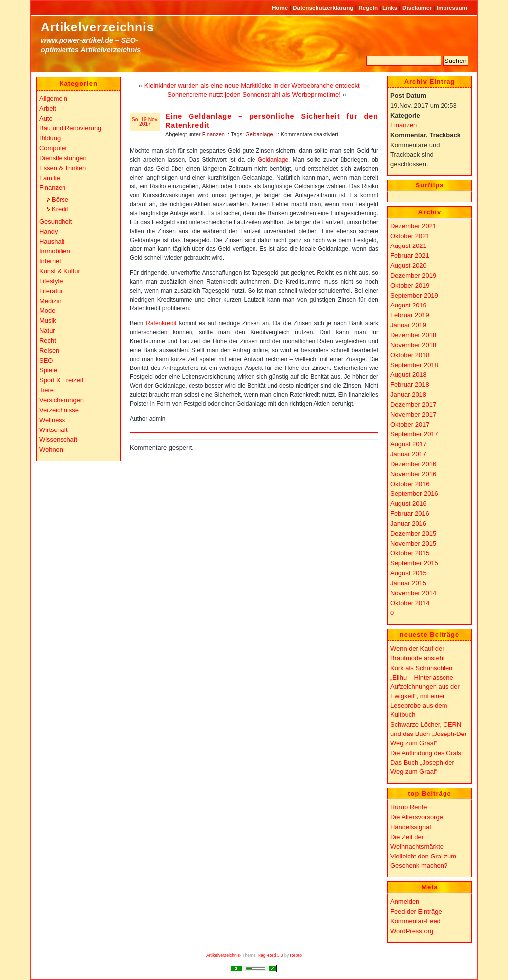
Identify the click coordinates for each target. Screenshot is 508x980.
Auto (46, 118)
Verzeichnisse (59, 410)
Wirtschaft (54, 430)
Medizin (50, 301)
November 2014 (413, 593)
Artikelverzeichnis (97, 27)
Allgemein (53, 98)
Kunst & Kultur (60, 271)
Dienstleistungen (63, 158)
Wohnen (51, 450)
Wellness (52, 420)
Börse (60, 200)
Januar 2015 (408, 583)
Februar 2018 (410, 385)
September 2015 (414, 563)
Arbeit (48, 108)
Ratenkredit (161, 323)
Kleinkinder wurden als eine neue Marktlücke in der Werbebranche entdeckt (252, 86)
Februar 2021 (410, 256)
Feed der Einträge (416, 911)
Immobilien (55, 251)
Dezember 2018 (413, 335)
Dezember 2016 (413, 464)
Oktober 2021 (410, 236)
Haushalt (52, 241)
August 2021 (409, 246)
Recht (48, 340)
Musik (48, 321)
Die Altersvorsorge (417, 817)
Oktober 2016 (410, 484)
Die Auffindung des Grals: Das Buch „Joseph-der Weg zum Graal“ (427, 762)
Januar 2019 (408, 325)
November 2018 (413, 345)
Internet (50, 261)
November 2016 (413, 474)
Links (391, 8)
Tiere (46, 390)
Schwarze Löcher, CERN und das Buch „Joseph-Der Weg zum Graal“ (429, 734)
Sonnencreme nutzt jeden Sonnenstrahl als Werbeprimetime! (254, 94)
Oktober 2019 (410, 285)
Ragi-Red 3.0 (271, 955)
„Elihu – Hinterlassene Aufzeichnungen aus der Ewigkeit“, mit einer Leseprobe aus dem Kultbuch (425, 696)
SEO (46, 360)
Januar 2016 (408, 523)
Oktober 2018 (410, 355)
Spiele (48, 370)
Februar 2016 (410, 514)
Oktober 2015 (410, 553)
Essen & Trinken (63, 168)
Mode (47, 311)
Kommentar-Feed (415, 921)
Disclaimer (418, 8)
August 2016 (409, 504)
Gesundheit (56, 221)
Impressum (452, 8)
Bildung (50, 138)
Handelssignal (411, 827)
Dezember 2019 (413, 276)
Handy (48, 231)
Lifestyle (51, 281)
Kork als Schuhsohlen (421, 668)
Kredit (60, 209)
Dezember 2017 (413, 404)
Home (281, 8)
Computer (53, 148)
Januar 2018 (408, 395)
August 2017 (409, 444)
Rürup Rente (409, 807)
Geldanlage (259, 134)
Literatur (51, 291)
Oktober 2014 (410, 603)
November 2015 (413, 543)
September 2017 (414, 434)
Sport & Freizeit (61, 380)
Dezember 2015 (413, 533)
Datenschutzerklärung (324, 8)
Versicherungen (62, 400)
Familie (50, 178)
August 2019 (409, 305)
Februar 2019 (410, 315)
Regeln (369, 8)
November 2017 (413, 414)
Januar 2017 (408, 454)
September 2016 (414, 494)
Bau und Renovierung (70, 128)
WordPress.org (412, 931)
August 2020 (409, 266)
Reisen (49, 350)
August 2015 (409, 573)
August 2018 (409, 375)
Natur (47, 331)
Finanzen (214, 134)
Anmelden (405, 901)
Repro (296, 955)
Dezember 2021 (413, 226)
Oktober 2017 (410, 424)
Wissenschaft (58, 440)
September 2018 (414, 365)
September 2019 (414, 295)
